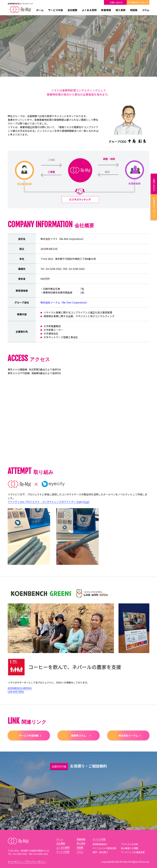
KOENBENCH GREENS (20, 688)
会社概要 (72, 10)
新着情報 (106, 10)
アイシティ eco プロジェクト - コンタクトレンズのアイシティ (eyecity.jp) (49, 505)
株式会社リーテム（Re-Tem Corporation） (64, 306)
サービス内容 (56, 10)
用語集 (134, 10)
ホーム (40, 10)
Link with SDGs (16, 691)
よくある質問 (89, 10)
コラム (146, 10)
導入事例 (121, 10)
